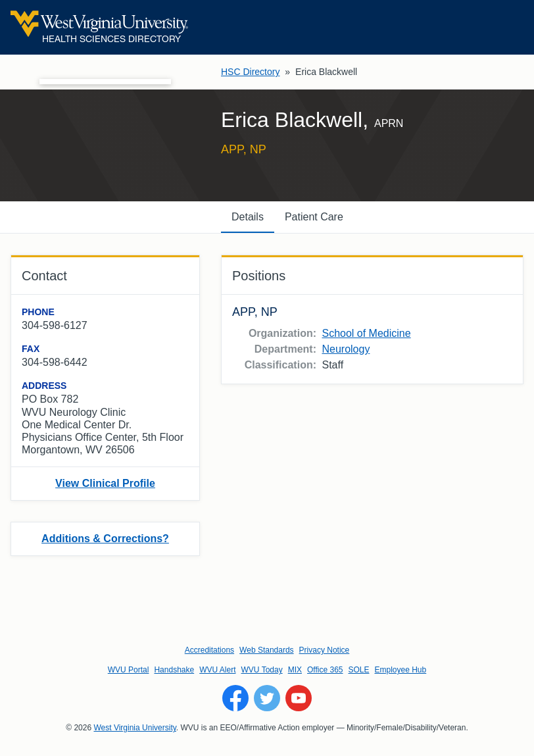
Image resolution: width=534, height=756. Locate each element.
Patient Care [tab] (314, 217)
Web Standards (267, 650)
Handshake (174, 670)
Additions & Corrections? (105, 539)
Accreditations (209, 650)
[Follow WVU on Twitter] (267, 698)
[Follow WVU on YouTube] (299, 698)
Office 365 (325, 670)
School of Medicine (366, 333)
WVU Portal (129, 670)
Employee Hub (401, 670)
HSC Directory (250, 72)
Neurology (346, 349)
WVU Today (262, 670)
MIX (295, 670)
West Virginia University (134, 728)
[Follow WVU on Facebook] (235, 698)
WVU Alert (217, 670)
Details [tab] (248, 217)
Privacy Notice (325, 650)
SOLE (358, 670)
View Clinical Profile (105, 483)
